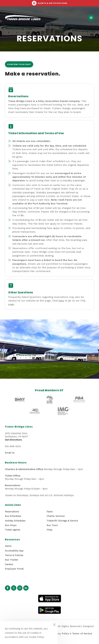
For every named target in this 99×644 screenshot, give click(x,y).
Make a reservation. (33, 74)
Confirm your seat (19, 64)
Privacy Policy (61, 633)
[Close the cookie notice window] (54, 625)
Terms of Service (82, 633)
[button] (91, 18)
